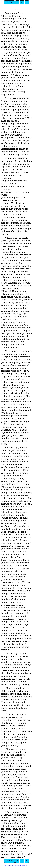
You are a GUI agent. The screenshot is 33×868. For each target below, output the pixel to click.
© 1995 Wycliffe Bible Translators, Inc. (16, 866)
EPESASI (9, 2)
